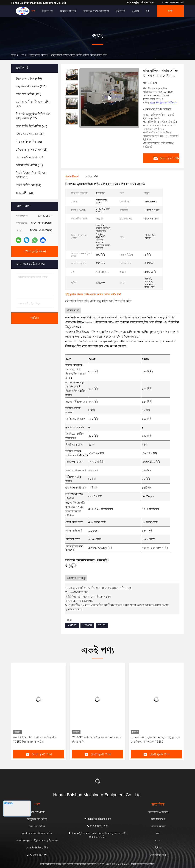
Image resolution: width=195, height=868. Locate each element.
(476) (29, 79)
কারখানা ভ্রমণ (158, 819)
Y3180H (87, 625)
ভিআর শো (47, 11)
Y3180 (102, 625)
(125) (28, 94)
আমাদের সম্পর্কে (68, 11)
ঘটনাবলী (120, 11)
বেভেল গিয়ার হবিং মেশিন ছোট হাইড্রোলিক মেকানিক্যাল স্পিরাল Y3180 (155, 740)
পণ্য (33, 11)
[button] (72, 123)
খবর (158, 833)
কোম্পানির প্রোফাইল (158, 812)
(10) (31, 175)
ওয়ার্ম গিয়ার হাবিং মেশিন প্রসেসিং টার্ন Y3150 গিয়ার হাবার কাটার (35, 740)
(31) (25, 193)
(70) (31, 126)
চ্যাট (170, 11)
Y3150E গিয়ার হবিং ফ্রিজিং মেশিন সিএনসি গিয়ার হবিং (97, 740)
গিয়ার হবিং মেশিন (38, 55)
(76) (29, 142)
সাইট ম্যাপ (158, 848)
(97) (33, 104)
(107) (33, 116)
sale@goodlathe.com (141, 2)
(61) (29, 165)
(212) (31, 86)
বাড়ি (22, 11)
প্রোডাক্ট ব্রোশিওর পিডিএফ (163, 103)
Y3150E (72, 625)
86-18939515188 (172, 2)
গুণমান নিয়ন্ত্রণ (158, 826)
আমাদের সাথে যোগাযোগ (96, 11)
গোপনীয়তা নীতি (158, 855)
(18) (32, 150)
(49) (30, 134)
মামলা (158, 840)
